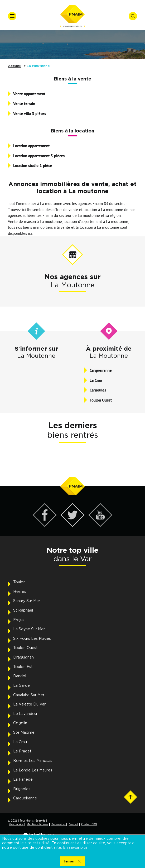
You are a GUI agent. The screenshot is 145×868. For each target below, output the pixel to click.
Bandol (20, 676)
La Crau (96, 380)
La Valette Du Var (29, 704)
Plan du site (16, 824)
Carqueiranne (101, 370)
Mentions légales (37, 824)
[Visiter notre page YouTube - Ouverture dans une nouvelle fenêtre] (100, 525)
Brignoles (22, 789)
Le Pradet (22, 751)
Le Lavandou (25, 714)
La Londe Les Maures (33, 770)
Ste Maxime (24, 733)
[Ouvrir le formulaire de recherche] (133, 16)
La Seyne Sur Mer (29, 629)
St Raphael (23, 611)
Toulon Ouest (101, 400)
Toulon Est (23, 667)
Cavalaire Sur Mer (29, 695)
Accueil (15, 66)
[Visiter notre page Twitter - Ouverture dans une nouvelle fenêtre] (72, 525)
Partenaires (59, 824)
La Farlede (23, 780)
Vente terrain (24, 104)
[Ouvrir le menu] (12, 16)
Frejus (19, 620)
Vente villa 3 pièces (30, 114)
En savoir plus (75, 848)
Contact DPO (89, 824)
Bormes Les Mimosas (33, 761)
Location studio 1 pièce (33, 166)
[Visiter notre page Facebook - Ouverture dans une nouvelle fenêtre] (45, 525)
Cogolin (20, 723)
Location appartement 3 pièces (39, 156)
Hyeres (20, 592)
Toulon (19, 582)
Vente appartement (29, 94)
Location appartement (31, 146)
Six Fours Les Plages (32, 639)
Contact (74, 824)
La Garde (21, 686)
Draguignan (23, 657)
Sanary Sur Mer (27, 601)
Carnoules (98, 390)
